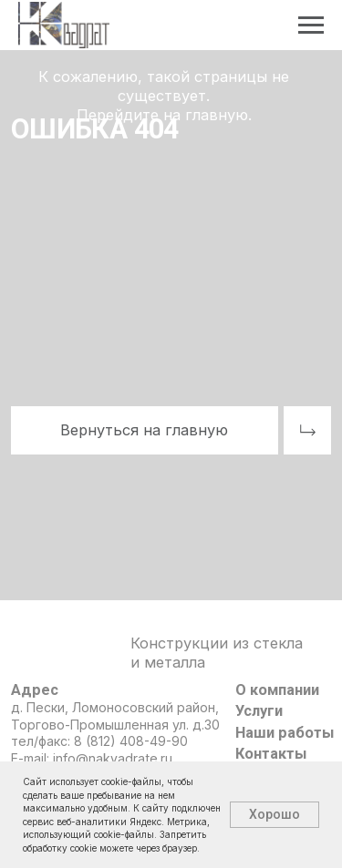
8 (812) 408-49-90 (131, 741)
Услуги (259, 711)
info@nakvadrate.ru (113, 758)
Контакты (271, 754)
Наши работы (285, 733)
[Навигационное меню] (311, 26)
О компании (277, 690)
